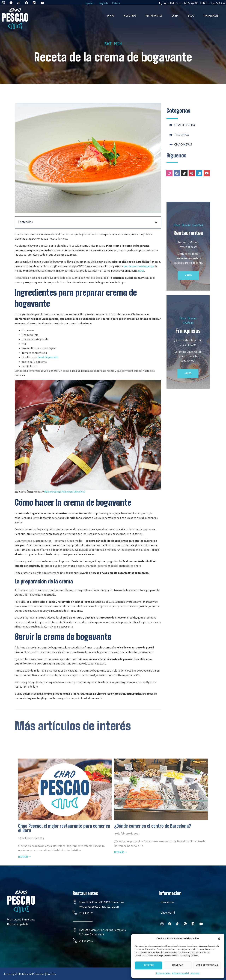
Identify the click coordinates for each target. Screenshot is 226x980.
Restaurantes (154, 16)
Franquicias (211, 16)
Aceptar (149, 965)
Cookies (51, 974)
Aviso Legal (195, 973)
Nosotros (130, 16)
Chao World (168, 913)
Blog (191, 16)
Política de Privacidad (180, 973)
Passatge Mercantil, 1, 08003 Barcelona (102, 930)
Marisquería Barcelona (21, 919)
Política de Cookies (163, 973)
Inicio (111, 16)
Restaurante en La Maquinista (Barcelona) (65, 492)
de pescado (48, 357)
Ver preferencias (207, 965)
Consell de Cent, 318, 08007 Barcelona (102, 902)
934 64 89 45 (86, 941)
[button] (219, 939)
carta (141, 271)
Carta (175, 16)
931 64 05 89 (86, 913)
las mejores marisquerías (139, 266)
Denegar (178, 965)
